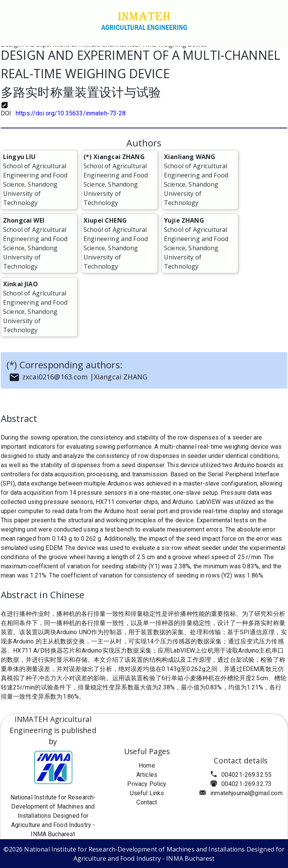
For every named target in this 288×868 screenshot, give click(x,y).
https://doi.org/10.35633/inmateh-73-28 (71, 113)
